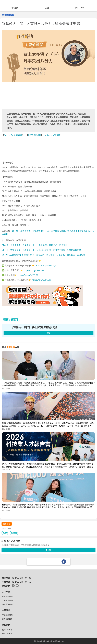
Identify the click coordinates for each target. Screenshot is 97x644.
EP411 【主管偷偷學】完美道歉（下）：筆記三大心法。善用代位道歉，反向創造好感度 (42, 250)
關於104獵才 (7, 630)
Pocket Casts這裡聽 (13, 135)
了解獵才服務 (7, 615)
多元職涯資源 (7, 604)
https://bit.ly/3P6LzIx (42, 280)
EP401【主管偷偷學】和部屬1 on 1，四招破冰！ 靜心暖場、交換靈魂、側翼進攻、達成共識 (43, 255)
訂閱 (48, 550)
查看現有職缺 (7, 596)
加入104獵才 (7, 633)
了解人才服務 (7, 600)
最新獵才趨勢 (7, 619)
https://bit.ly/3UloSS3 (34, 270)
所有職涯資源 (8, 15)
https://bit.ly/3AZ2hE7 (28, 275)
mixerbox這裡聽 (53, 135)
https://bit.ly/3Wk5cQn (46, 266)
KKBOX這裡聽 (34, 135)
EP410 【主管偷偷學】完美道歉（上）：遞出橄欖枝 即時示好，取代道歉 (35, 245)
